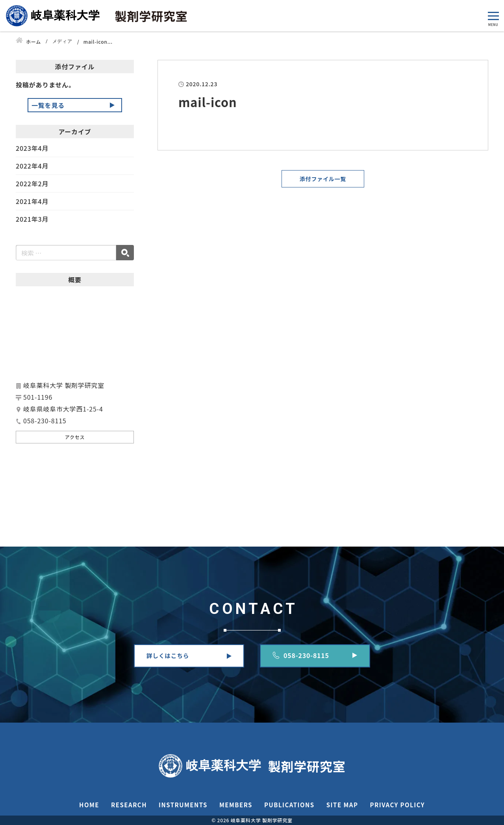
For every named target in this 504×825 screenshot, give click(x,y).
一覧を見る (48, 105)
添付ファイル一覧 (323, 179)
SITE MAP (342, 805)
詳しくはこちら (168, 655)
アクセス (75, 437)
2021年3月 (32, 219)
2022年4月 (32, 166)
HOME (89, 805)
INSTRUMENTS (183, 805)
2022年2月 (32, 184)
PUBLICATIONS (289, 805)
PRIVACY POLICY (397, 805)
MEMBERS (236, 805)
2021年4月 (32, 201)
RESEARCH (129, 805)
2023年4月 (32, 148)
